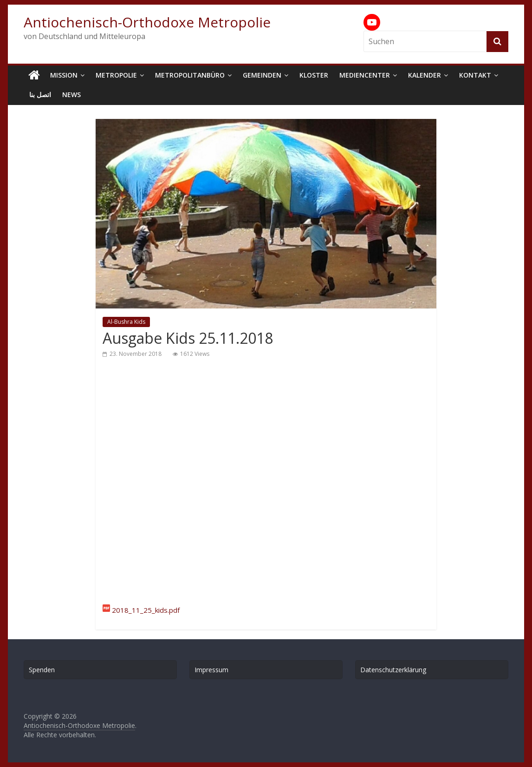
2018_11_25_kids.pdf (146, 610)
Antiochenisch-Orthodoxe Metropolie (147, 22)
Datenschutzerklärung (393, 670)
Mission (64, 75)
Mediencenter (365, 75)
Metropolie (116, 75)
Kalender (425, 75)
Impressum (211, 670)
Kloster (314, 75)
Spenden (42, 670)
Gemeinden (262, 75)
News (71, 95)
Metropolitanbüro (190, 75)
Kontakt (475, 75)
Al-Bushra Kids (126, 322)
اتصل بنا (40, 95)
